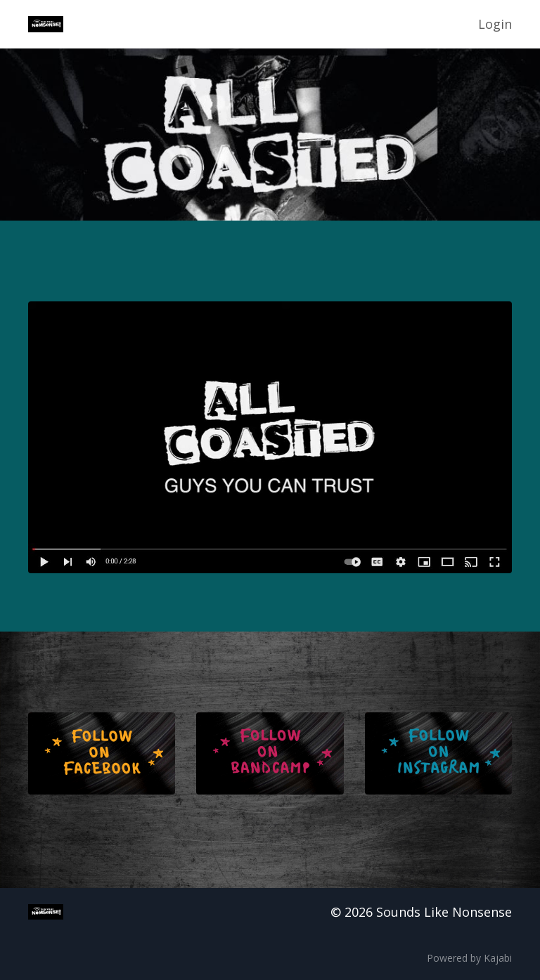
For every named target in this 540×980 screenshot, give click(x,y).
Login (495, 24)
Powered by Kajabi (469, 958)
